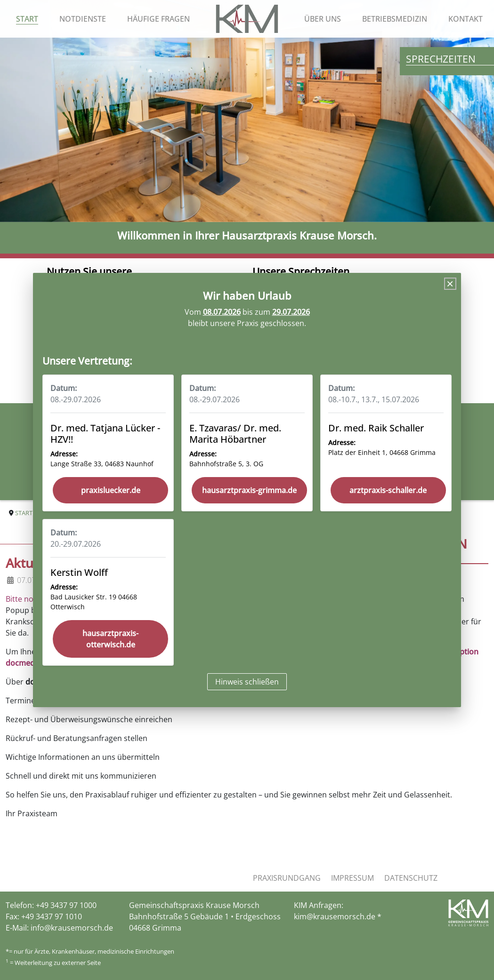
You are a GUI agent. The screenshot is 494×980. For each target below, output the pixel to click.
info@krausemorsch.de (72, 928)
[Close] (450, 284)
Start (27, 19)
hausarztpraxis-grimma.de (249, 490)
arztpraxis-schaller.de (388, 490)
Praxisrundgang (287, 878)
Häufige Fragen (158, 19)
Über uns (323, 19)
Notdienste (83, 19)
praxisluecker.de (111, 490)
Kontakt (466, 19)
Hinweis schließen (247, 682)
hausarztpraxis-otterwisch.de (110, 639)
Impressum (352, 878)
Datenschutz (411, 878)
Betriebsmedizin (395, 19)
